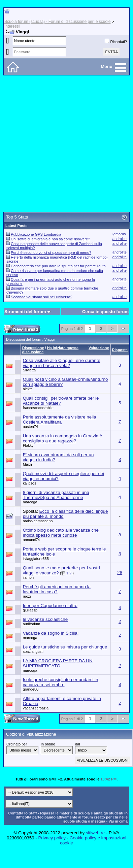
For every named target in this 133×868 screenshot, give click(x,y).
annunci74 (31, 540)
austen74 (30, 427)
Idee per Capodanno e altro (50, 606)
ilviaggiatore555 (36, 559)
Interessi (12, 26)
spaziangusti (33, 652)
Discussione (33, 348)
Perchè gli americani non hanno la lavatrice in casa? (57, 589)
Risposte (120, 350)
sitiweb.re (95, 833)
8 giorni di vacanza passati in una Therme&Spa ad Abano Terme (56, 495)
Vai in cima (118, 821)
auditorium (31, 624)
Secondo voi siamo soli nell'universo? (41, 297)
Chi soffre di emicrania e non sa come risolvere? (50, 239)
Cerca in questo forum (105, 312)
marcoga (30, 502)
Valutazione (99, 348)
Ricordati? (116, 42)
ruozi (27, 596)
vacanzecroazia (36, 708)
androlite (120, 239)
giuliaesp (30, 610)
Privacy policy (52, 838)
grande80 (31, 689)
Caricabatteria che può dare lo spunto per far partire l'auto (58, 266)
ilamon (28, 577)
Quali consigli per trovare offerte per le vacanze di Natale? (61, 401)
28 (120, 573)
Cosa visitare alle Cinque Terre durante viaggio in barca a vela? (62, 363)
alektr (27, 389)
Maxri (27, 464)
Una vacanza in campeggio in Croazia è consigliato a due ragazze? (63, 438)
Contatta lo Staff (22, 813)
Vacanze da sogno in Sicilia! (51, 633)
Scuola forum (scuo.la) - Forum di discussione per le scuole (57, 22)
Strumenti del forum (25, 312)
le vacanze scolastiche (45, 619)
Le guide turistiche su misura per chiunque (65, 647)
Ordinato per (17, 744)
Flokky (28, 445)
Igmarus (119, 234)
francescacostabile (38, 408)
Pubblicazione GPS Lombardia (36, 234)
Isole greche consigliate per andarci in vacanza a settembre (61, 682)
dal (78, 744)
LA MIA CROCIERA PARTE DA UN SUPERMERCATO (58, 663)
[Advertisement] (65, 144)
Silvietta (29, 370)
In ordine (48, 744)
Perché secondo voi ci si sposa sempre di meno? (51, 253)
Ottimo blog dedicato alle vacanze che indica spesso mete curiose (61, 533)
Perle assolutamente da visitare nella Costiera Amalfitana (60, 420)
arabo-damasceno (38, 521)
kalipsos (30, 483)
